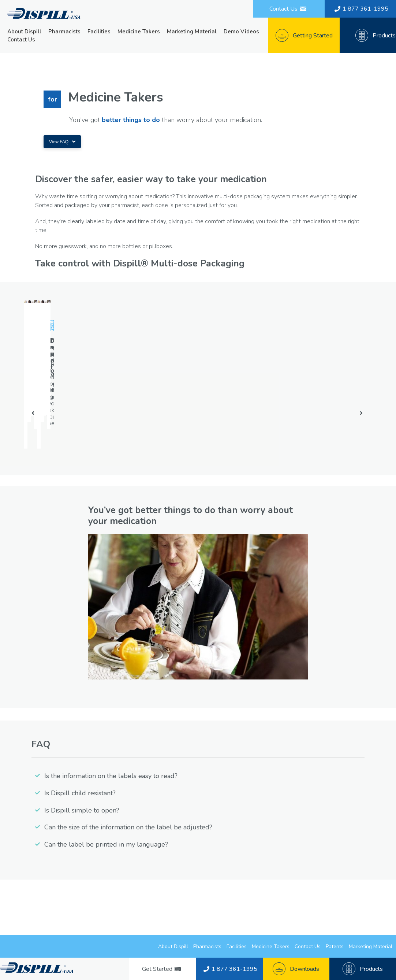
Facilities (99, 32)
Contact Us (21, 40)
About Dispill (24, 32)
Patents (335, 946)
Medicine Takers (139, 32)
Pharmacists (64, 32)
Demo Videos (241, 32)
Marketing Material (192, 32)
